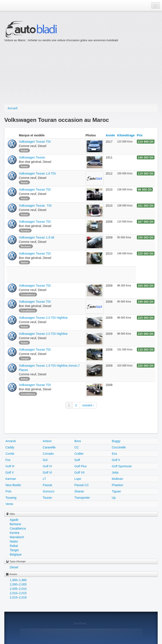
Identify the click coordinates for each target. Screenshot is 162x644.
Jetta (115, 472)
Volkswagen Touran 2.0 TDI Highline (43, 318)
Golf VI (47, 472)
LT (44, 479)
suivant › (88, 405)
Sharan (79, 491)
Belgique (16, 554)
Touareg (11, 498)
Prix (140, 135)
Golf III (10, 466)
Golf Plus (80, 466)
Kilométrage (126, 135)
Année (110, 135)
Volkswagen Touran (32, 157)
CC (76, 447)
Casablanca (18, 528)
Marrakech (17, 537)
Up (114, 498)
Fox (8, 460)
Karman (11, 479)
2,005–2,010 (18, 589)
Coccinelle (119, 447)
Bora (78, 441)
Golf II (116, 460)
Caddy (10, 447)
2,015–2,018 (18, 597)
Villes (10, 514)
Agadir (14, 520)
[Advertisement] (73, 73)
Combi (10, 454)
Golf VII (79, 472)
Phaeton (117, 485)
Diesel (14, 567)
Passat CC (82, 485)
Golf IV (47, 466)
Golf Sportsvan (122, 466)
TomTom (80, 624)
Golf (77, 460)
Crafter (79, 454)
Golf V (10, 472)
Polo (8, 491)
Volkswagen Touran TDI (35, 142)
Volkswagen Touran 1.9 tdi (36, 237)
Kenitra (15, 533)
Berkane (15, 524)
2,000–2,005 (18, 584)
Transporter (82, 498)
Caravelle (49, 447)
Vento (9, 504)
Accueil (12, 108)
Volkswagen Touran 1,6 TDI (37, 173)
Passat (47, 485)
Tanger (14, 550)
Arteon (47, 441)
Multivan (117, 479)
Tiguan (116, 491)
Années (11, 574)
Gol (45, 460)
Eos (114, 454)
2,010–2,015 (18, 593)
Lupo (78, 479)
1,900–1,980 (18, 580)
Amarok (11, 441)
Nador (14, 541)
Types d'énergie (16, 561)
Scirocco (49, 491)
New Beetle (13, 485)
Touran (47, 498)
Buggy (116, 441)
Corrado (48, 454)
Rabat (14, 546)
